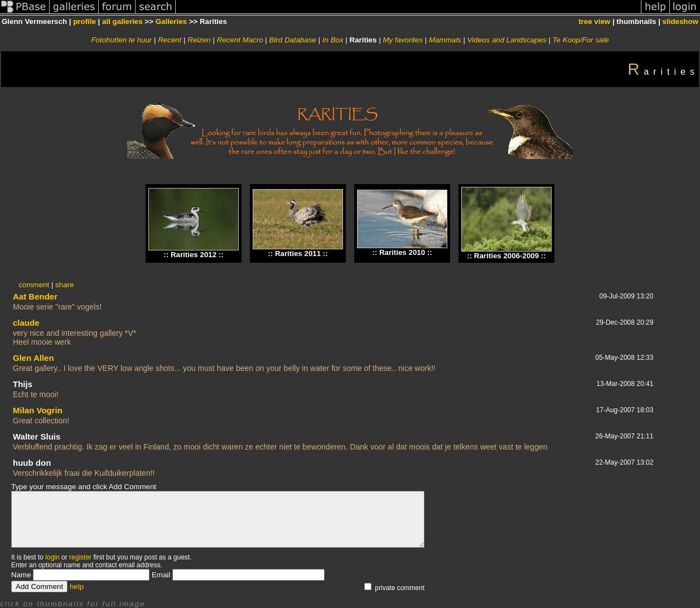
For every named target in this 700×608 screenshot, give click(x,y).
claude (26, 323)
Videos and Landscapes (507, 40)
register (80, 557)
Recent (170, 40)
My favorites (403, 40)
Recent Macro (240, 40)
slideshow (680, 21)
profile (85, 21)
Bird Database (293, 40)
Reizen (199, 40)
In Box (333, 40)
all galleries (122, 21)
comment (34, 285)
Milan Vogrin (38, 410)
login (52, 557)
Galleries (171, 21)
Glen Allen (33, 358)
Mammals (445, 40)
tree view (594, 21)
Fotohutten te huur (121, 40)
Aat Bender (35, 296)
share (64, 285)
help (77, 587)
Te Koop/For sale (581, 40)
